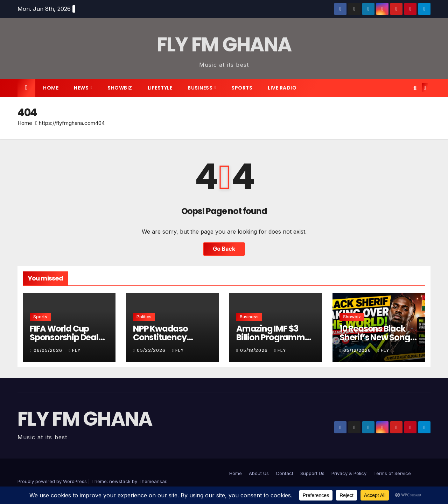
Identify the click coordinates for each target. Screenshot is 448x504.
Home (51, 88)
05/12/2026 (358, 350)
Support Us (312, 473)
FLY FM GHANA (224, 45)
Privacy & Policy (349, 473)
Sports (242, 88)
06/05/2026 (49, 350)
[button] (415, 88)
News (82, 88)
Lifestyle (160, 88)
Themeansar (152, 481)
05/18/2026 (255, 350)
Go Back (224, 249)
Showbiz (120, 88)
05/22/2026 (152, 350)
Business (201, 88)
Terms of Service (392, 473)
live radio (282, 88)
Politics (144, 317)
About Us (259, 473)
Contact (285, 473)
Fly (75, 350)
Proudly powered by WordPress (53, 481)
